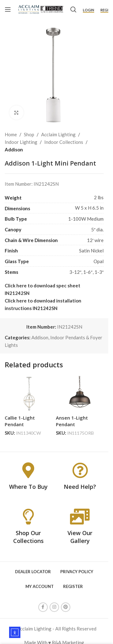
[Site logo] (41, 9)
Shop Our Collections (28, 537)
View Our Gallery (80, 537)
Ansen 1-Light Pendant (72, 421)
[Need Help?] (80, 470)
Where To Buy (28, 487)
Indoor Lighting (21, 142)
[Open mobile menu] (8, 9)
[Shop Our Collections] (28, 517)
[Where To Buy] (28, 470)
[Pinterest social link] (66, 607)
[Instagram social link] (54, 607)
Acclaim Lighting (58, 134)
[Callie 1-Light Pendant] (29, 393)
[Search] (73, 9)
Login (89, 10)
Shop (29, 134)
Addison (14, 150)
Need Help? (80, 487)
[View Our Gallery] (80, 517)
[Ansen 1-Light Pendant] (80, 393)
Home (11, 134)
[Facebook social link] (43, 607)
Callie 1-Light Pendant (20, 421)
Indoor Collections (64, 142)
